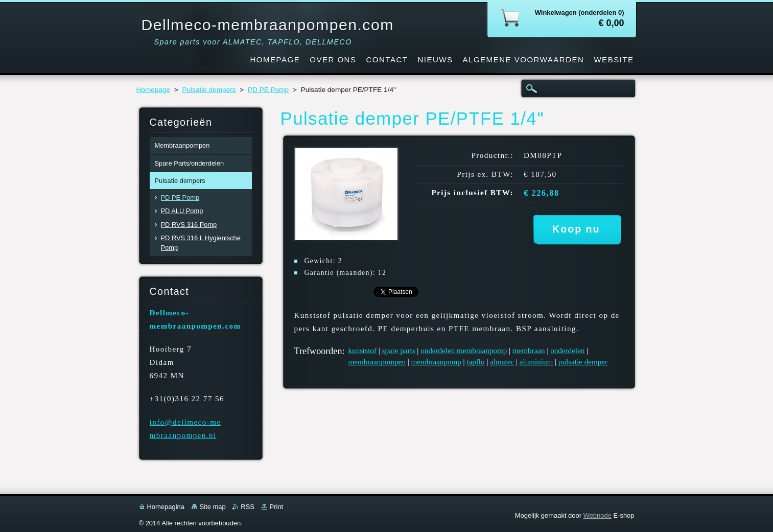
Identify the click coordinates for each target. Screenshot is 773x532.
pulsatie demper (583, 362)
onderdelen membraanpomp (464, 351)
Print (277, 507)
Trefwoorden (318, 351)
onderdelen (567, 351)
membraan (529, 351)
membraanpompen (377, 362)
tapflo (475, 362)
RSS (248, 507)
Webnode (598, 515)
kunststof (362, 351)
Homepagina (166, 507)
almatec (502, 362)
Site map (213, 507)
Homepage (154, 90)
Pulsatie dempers (209, 90)
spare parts (399, 351)
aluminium (536, 362)
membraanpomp (436, 362)
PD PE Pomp (268, 90)
